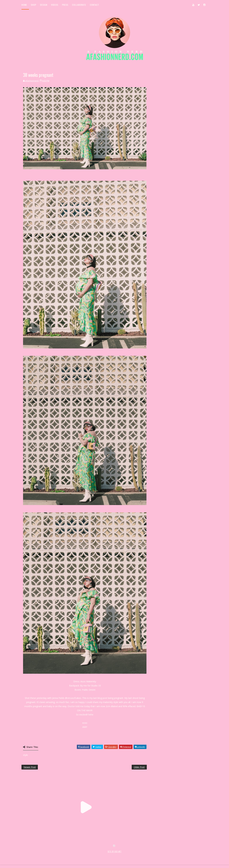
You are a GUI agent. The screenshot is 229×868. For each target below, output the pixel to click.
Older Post (139, 767)
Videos (55, 5)
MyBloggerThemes (73, 855)
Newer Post (30, 767)
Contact (94, 5)
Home (24, 5)
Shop (34, 5)
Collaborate (79, 5)
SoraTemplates (40, 855)
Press (65, 5)
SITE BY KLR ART (115, 851)
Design (44, 5)
